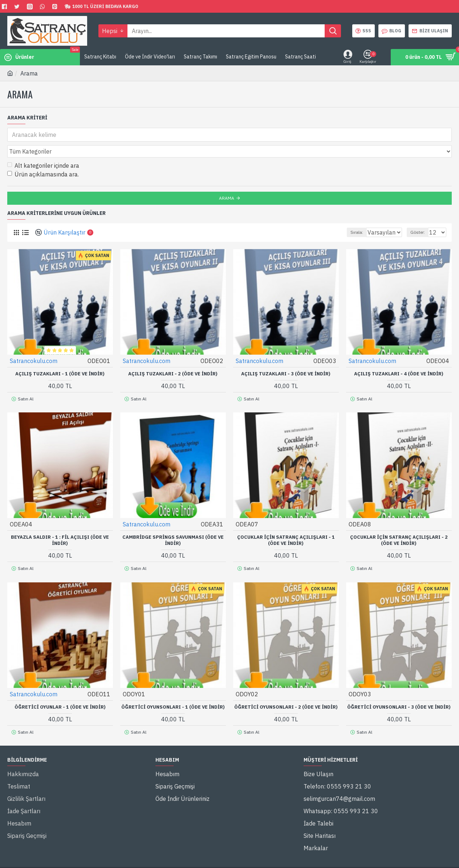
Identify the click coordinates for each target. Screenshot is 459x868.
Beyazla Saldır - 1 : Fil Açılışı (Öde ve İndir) (60, 521)
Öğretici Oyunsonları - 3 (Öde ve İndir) (399, 685)
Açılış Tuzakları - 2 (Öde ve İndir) (173, 358)
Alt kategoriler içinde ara (43, 150)
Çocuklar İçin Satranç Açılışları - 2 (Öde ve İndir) (399, 521)
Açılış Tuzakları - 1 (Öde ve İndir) (60, 358)
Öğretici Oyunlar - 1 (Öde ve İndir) (60, 685)
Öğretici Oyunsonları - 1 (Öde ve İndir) (173, 685)
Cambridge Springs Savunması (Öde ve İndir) (173, 521)
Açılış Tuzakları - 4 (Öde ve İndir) (399, 358)
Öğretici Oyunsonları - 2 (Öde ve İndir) (286, 685)
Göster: (421, 216)
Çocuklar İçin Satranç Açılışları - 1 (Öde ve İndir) (286, 521)
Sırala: (349, 216)
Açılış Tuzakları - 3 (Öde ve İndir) (286, 358)
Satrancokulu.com (34, 345)
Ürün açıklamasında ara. (43, 158)
